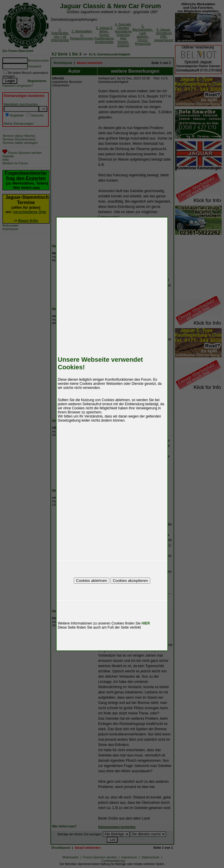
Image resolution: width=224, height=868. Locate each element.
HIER (146, 623)
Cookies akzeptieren (131, 581)
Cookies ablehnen (92, 581)
